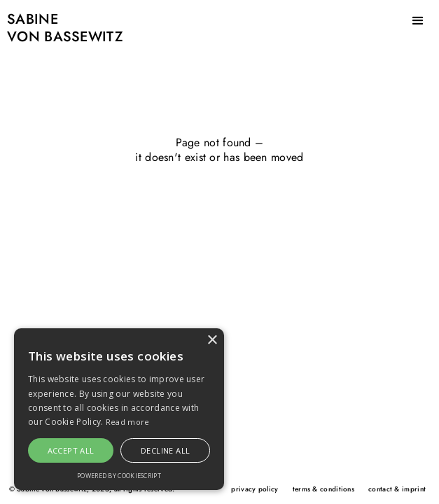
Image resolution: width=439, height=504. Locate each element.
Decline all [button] (165, 450)
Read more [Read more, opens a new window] (128, 422)
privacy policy (255, 489)
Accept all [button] (71, 450)
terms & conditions (323, 489)
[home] (62, 32)
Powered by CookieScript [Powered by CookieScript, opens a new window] (119, 476)
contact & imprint (397, 489)
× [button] (212, 341)
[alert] (119, 409)
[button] (418, 21)
